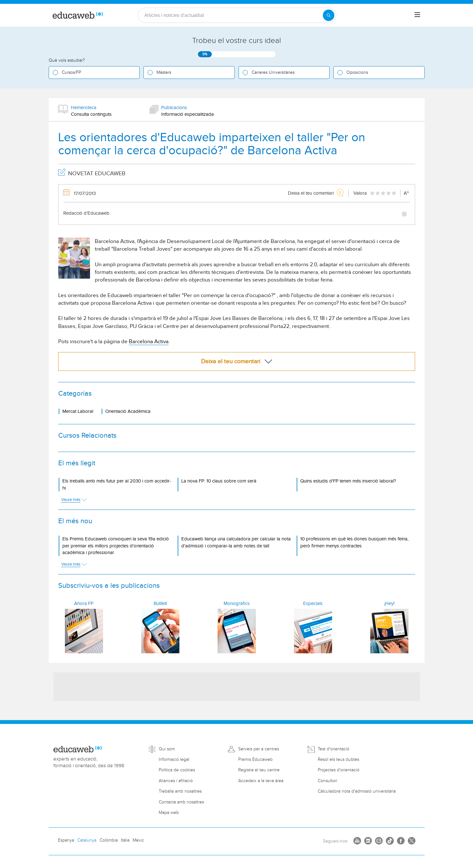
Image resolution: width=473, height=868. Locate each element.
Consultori (327, 781)
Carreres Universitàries (273, 73)
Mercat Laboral (78, 411)
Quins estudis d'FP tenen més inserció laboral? (348, 481)
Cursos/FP (71, 73)
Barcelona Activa (149, 342)
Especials (313, 604)
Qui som (167, 749)
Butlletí (160, 604)
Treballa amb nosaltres (180, 791)
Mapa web (169, 813)
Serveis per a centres (259, 749)
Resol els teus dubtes (338, 760)
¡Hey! (389, 604)
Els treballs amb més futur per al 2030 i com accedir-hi (117, 484)
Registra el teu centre (259, 770)
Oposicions (357, 73)
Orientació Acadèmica (128, 411)
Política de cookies (177, 770)
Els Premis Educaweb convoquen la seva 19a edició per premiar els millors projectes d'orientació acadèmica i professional (116, 546)
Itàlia (125, 840)
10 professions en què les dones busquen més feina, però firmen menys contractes (354, 542)
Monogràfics (237, 604)
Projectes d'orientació (339, 770)
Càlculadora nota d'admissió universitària (357, 791)
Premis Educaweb (255, 760)
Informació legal (174, 760)
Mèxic (138, 840)
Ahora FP (84, 604)
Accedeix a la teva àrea (261, 781)
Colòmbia (109, 840)
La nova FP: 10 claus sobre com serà (219, 481)
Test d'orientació (334, 749)
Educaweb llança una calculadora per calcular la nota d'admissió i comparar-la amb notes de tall (236, 542)
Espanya (66, 840)
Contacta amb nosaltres (181, 802)
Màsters (164, 73)
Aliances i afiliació (176, 781)
